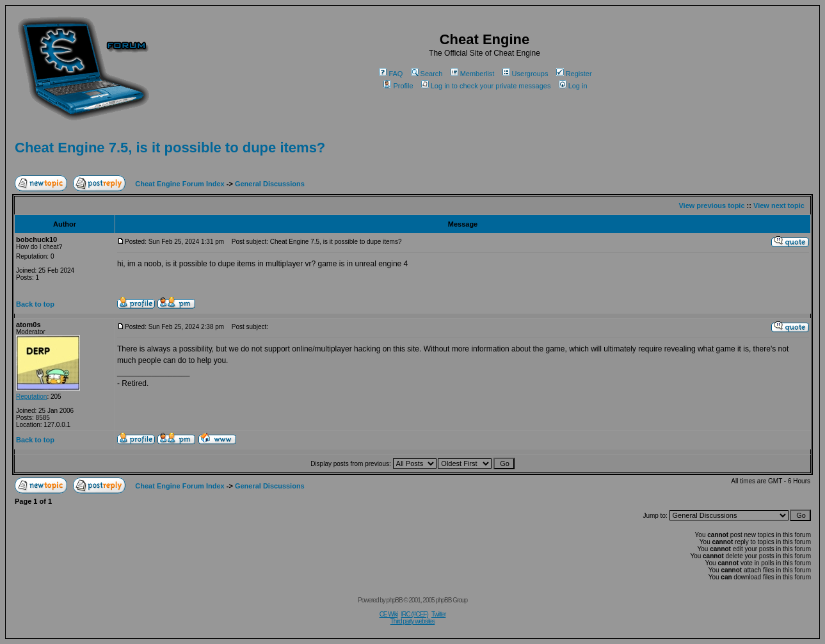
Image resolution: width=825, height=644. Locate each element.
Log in (573, 86)
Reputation (31, 397)
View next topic (779, 205)
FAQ (391, 74)
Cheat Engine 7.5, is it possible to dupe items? (170, 148)
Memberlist (473, 74)
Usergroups (525, 74)
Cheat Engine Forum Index (180, 184)
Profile (398, 86)
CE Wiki (389, 614)
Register (574, 74)
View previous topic (711, 205)
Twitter (438, 614)
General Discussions (270, 184)
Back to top (35, 304)
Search (427, 74)
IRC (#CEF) (415, 614)
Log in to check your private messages (486, 86)
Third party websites (412, 621)
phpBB (395, 600)
